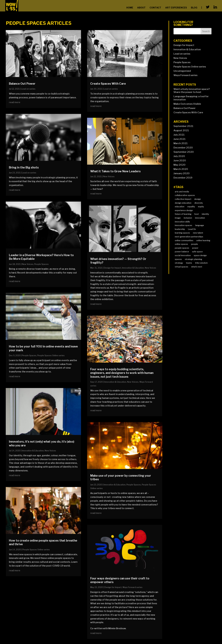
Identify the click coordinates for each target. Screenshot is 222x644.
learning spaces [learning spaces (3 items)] (182, 233)
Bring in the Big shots (24, 167)
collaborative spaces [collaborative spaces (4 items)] (185, 195)
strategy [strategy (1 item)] (179, 263)
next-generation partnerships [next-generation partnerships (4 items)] (189, 237)
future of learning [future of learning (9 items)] (183, 214)
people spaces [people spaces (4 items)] (182, 248)
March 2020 (181, 169)
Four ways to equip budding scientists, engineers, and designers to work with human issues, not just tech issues (122, 373)
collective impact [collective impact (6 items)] (183, 199)
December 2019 (183, 178)
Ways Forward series (132, 587)
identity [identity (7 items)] (205, 214)
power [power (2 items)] (195, 248)
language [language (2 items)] (200, 225)
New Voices (28, 264)
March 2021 (181, 143)
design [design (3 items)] (198, 199)
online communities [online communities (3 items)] (184, 240)
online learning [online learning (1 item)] (203, 240)
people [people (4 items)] (194, 244)
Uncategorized (182, 71)
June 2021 (179, 139)
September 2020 (184, 152)
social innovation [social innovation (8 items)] (183, 255)
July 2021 (179, 135)
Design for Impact (113, 268)
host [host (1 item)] (197, 214)
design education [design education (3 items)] (183, 203)
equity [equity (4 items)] (201, 207)
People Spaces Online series (51, 355)
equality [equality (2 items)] (191, 207)
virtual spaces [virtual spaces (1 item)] (181, 267)
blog (194, 7)
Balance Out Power (22, 84)
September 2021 (183, 126)
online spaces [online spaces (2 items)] (181, 244)
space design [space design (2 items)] (200, 255)
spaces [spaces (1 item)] (178, 259)
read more (15, 102)
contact (155, 7)
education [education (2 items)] (180, 207)
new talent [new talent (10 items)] (198, 233)
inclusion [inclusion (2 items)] (188, 218)
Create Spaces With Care (108, 84)
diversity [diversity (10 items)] (199, 203)
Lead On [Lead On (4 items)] (192, 229)
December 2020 (183, 148)
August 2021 (181, 130)
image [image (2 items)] (178, 218)
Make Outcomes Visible (187, 104)
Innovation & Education (33, 451)
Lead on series (28, 89)
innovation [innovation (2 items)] (200, 218)
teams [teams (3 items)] (189, 263)
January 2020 (182, 173)
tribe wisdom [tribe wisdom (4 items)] (201, 263)
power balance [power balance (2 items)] (182, 252)
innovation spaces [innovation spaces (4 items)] (183, 225)
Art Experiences (176, 7)
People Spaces (41, 264)
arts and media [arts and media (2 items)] (182, 192)
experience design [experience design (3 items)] (184, 210)
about (141, 7)
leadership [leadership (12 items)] (180, 229)
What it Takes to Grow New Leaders (115, 171)
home (130, 7)
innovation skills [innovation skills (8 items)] (182, 222)
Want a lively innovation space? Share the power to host (192, 91)
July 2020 (179, 156)
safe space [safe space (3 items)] (197, 252)
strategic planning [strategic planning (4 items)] (193, 259)
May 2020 (179, 165)
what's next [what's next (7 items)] (197, 267)
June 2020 (180, 161)
